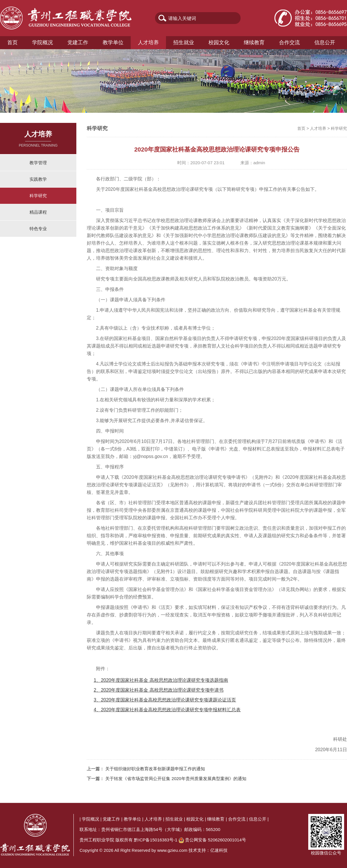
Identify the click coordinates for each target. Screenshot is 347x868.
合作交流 (289, 43)
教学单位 (113, 43)
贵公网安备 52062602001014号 (216, 840)
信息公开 (325, 43)
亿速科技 (219, 850)
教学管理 (38, 163)
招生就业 (184, 43)
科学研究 (38, 196)
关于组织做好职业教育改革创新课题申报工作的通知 (155, 769)
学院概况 (43, 43)
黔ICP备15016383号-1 (156, 840)
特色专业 (38, 229)
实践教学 (38, 179)
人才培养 (148, 43)
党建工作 (78, 43)
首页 (12, 43)
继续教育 (254, 43)
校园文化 (219, 43)
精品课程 (38, 212)
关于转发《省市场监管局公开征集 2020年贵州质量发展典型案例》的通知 (176, 779)
